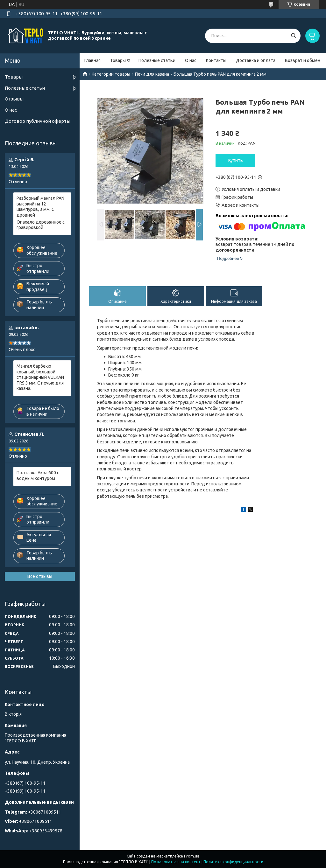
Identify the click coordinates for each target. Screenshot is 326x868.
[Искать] (293, 36)
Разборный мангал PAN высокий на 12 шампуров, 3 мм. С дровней (40, 207)
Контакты (216, 60)
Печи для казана (152, 74)
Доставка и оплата (256, 60)
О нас (191, 60)
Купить (236, 160)
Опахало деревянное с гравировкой (41, 225)
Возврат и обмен (303, 60)
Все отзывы (40, 576)
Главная (92, 60)
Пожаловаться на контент (176, 862)
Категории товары (111, 74)
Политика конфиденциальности (233, 862)
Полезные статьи (157, 60)
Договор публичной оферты (38, 121)
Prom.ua (192, 856)
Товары (118, 60)
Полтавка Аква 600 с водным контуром (38, 476)
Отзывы (14, 99)
